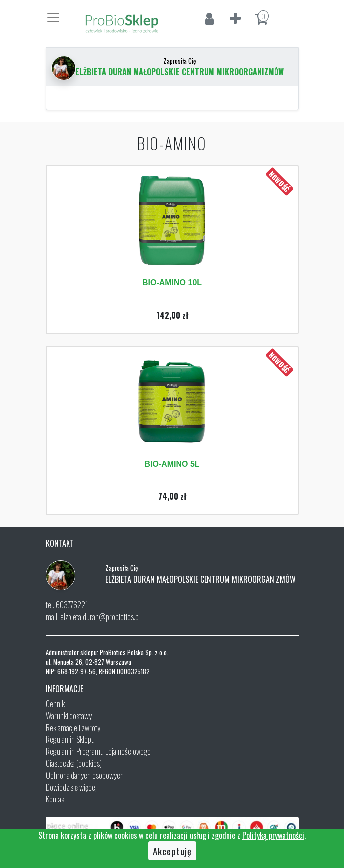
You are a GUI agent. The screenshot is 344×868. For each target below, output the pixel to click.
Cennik (55, 704)
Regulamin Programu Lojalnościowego (98, 751)
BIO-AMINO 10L (172, 283)
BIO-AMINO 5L (172, 464)
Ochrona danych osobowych (85, 775)
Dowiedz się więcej (71, 787)
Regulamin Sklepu (70, 739)
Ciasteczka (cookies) (74, 763)
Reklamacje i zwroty (73, 728)
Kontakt (56, 799)
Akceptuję (172, 851)
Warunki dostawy (69, 716)
